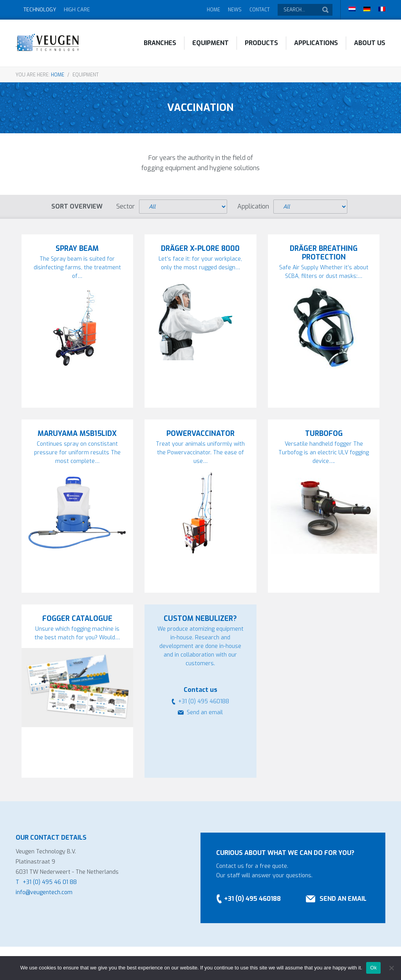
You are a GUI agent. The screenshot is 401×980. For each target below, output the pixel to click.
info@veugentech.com (44, 892)
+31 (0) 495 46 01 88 (50, 882)
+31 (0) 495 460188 (252, 899)
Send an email (205, 712)
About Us (370, 43)
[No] (391, 968)
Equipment (210, 43)
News (235, 10)
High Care (77, 10)
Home (213, 10)
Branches (160, 43)
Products (261, 43)
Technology (40, 10)
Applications (316, 43)
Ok (373, 968)
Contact (260, 10)
